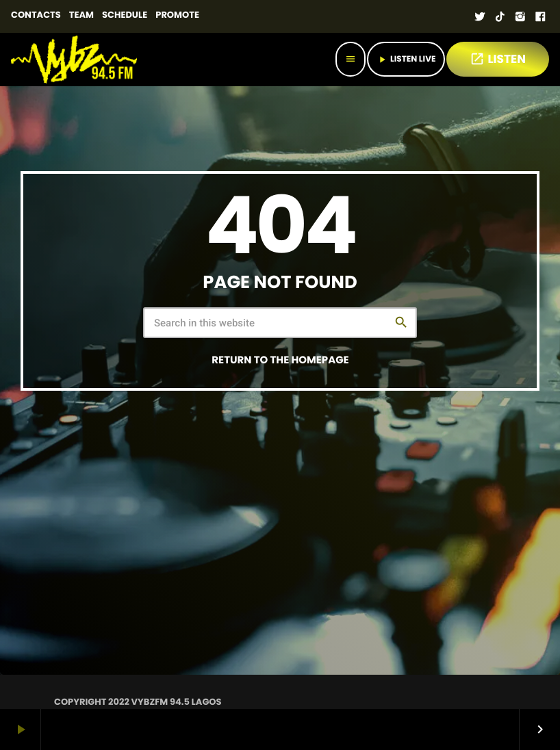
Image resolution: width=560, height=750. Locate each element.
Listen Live (406, 59)
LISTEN (498, 59)
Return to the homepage (280, 360)
